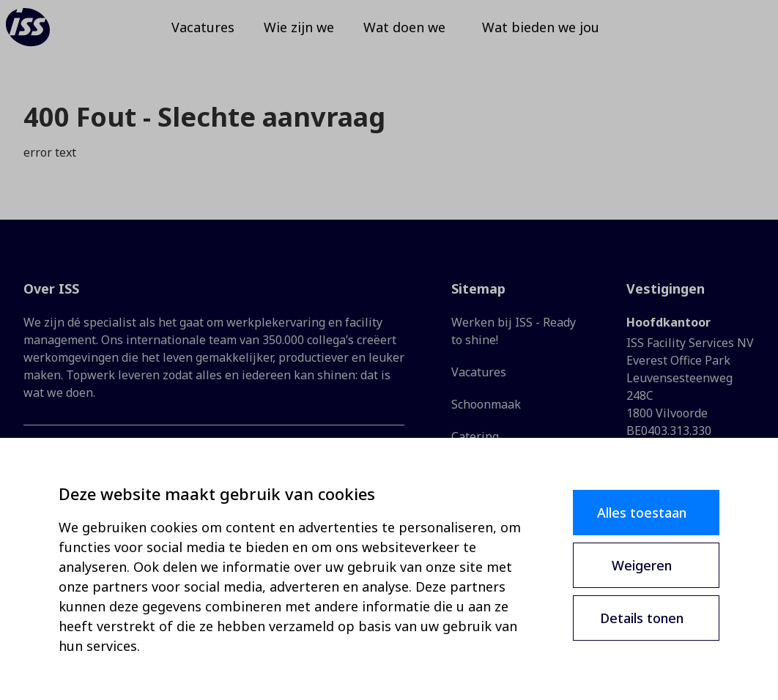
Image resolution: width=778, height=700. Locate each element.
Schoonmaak (486, 404)
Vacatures (479, 372)
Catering (475, 436)
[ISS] (47, 37)
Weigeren (642, 565)
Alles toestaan (642, 513)
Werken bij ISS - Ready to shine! (514, 331)
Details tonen (642, 618)
